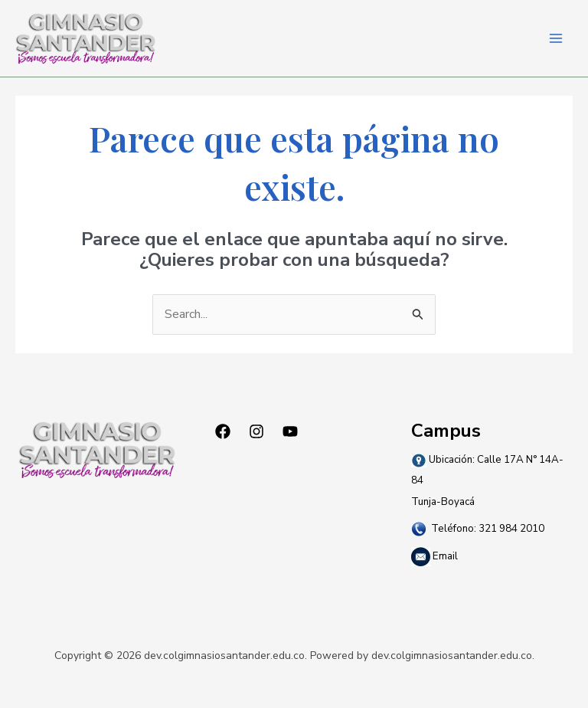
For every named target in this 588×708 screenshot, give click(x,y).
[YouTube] (290, 431)
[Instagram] (256, 431)
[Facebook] (223, 431)
